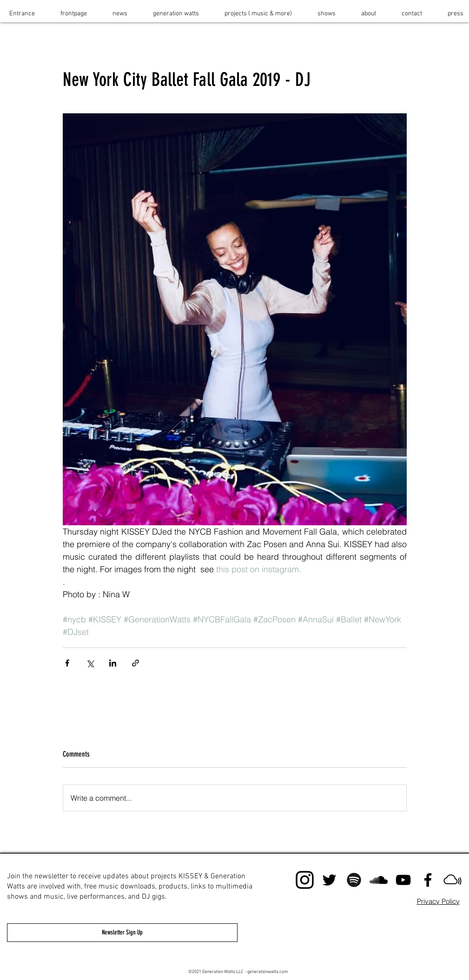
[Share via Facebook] (67, 663)
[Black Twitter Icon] (329, 880)
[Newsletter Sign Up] (122, 933)
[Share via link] (135, 663)
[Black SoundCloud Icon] (379, 880)
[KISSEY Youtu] (403, 880)
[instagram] (305, 880)
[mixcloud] (452, 880)
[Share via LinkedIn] (113, 663)
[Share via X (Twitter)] (90, 663)
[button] (258, 14)
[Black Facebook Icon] (428, 880)
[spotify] (354, 880)
